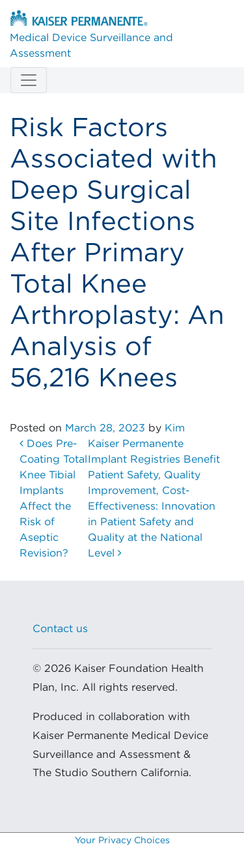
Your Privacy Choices (122, 841)
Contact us (60, 629)
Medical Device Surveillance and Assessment (91, 35)
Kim (175, 428)
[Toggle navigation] (29, 80)
